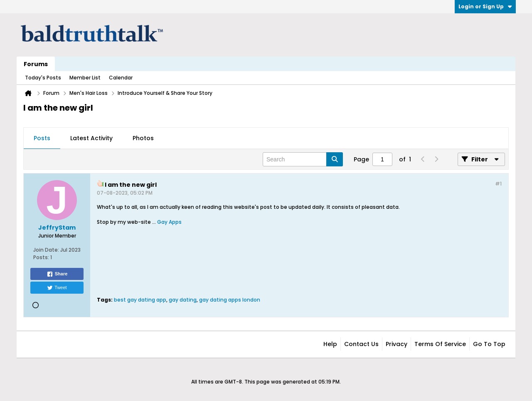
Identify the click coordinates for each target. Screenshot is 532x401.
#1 (498, 184)
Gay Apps (169, 222)
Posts (42, 138)
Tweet (57, 288)
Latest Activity (91, 138)
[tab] (42, 139)
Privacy (397, 344)
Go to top (489, 344)
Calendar (121, 78)
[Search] (303, 159)
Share (57, 274)
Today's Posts (43, 78)
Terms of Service (440, 344)
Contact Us (361, 344)
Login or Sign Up (485, 6)
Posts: (41, 257)
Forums (36, 64)
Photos (143, 138)
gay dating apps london (230, 300)
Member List (85, 78)
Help (330, 344)
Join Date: (46, 250)
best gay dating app (140, 300)
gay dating (183, 300)
